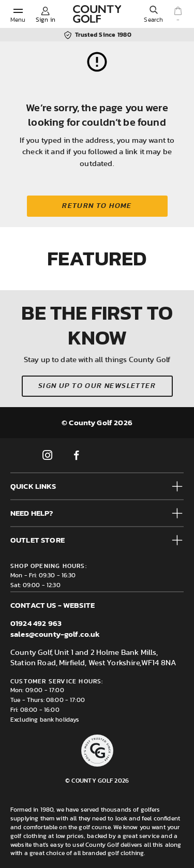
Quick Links (33, 486)
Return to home (97, 206)
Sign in (46, 20)
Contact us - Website (53, 605)
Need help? (32, 513)
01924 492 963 (36, 623)
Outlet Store (38, 540)
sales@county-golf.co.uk (55, 634)
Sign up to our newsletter (97, 386)
